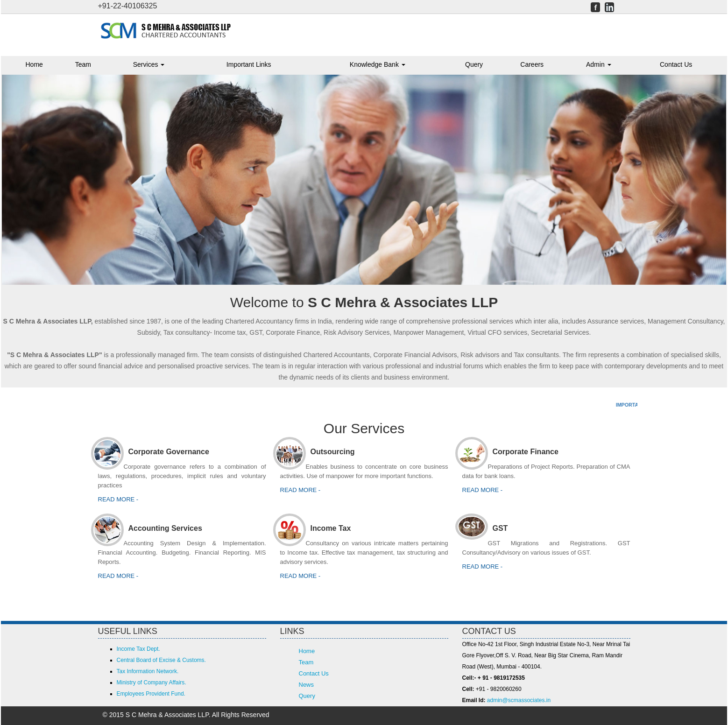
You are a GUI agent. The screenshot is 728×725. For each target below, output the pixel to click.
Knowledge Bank (378, 64)
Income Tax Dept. (138, 649)
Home (34, 64)
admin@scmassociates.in (519, 700)
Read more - (118, 499)
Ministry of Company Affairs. (152, 683)
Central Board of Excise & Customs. (161, 660)
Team (83, 64)
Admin (599, 64)
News (307, 685)
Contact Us (676, 64)
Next (702, 174)
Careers (532, 64)
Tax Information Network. (148, 671)
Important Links (249, 64)
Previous (26, 174)
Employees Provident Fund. (151, 694)
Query (474, 64)
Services (149, 64)
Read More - (483, 567)
